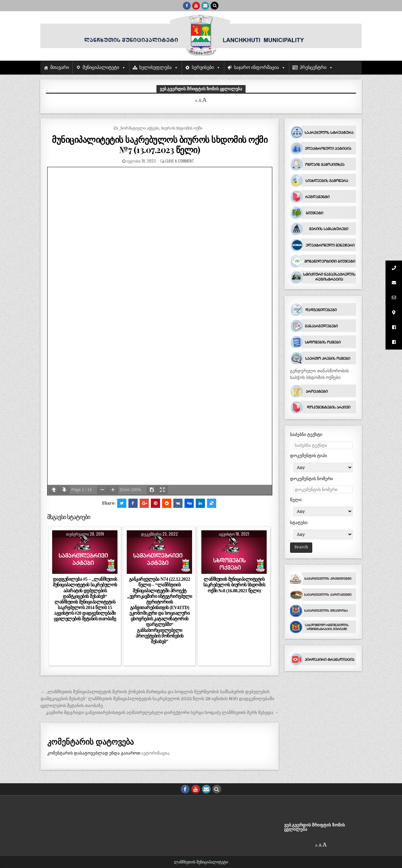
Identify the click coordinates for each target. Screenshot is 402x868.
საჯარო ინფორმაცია (257, 67)
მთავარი (60, 67)
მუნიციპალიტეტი (101, 67)
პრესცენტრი (313, 67)
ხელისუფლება (155, 67)
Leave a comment (180, 161)
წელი (296, 500)
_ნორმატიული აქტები (139, 128)
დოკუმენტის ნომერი (312, 479)
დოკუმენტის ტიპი (309, 456)
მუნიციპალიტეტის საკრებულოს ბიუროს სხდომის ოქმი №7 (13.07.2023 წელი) (160, 144)
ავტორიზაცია (155, 753)
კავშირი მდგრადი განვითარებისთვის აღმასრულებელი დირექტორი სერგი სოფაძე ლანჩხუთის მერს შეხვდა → (162, 713)
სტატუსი (299, 523)
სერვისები (203, 67)
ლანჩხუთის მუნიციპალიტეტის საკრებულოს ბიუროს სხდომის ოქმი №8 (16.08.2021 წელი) (234, 585)
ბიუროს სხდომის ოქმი (182, 128)
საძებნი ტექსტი (306, 434)
